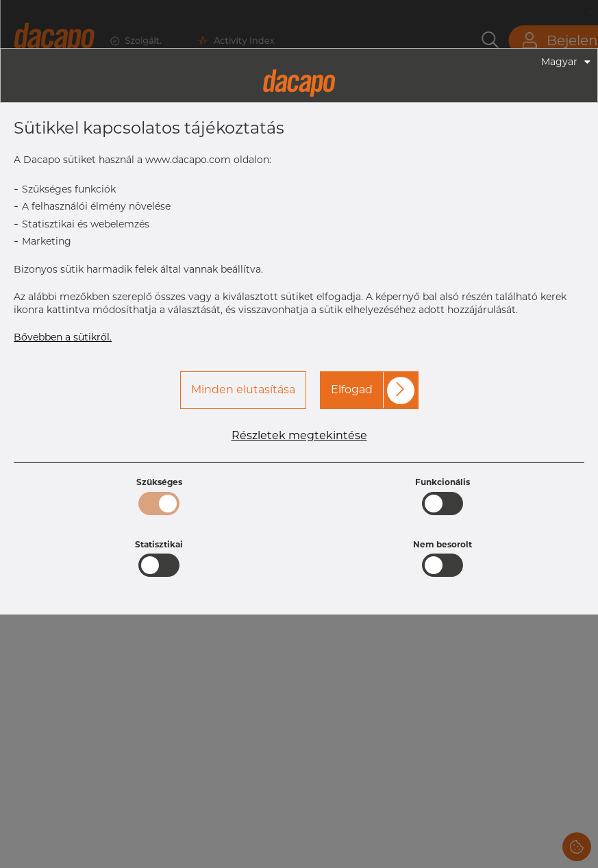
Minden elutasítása (243, 389)
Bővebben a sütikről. (63, 337)
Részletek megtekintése (299, 436)
